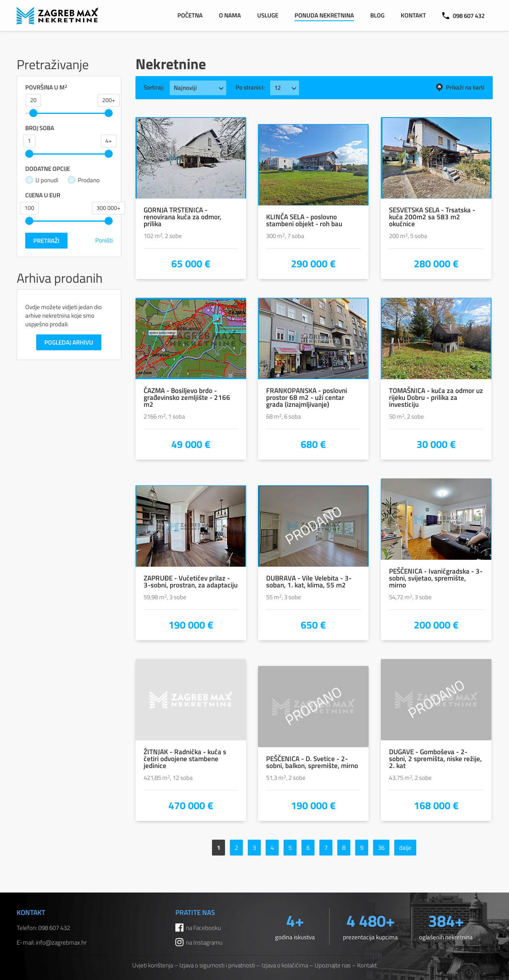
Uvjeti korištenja (153, 965)
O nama (230, 15)
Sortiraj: (154, 87)
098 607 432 (463, 16)
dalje (405, 848)
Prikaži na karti (460, 87)
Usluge (268, 15)
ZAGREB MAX (57, 16)
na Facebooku (203, 928)
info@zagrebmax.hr (61, 942)
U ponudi (42, 180)
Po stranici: (250, 87)
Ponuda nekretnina (324, 15)
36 (381, 848)
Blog (377, 15)
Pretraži (46, 241)
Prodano (84, 180)
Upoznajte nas (333, 965)
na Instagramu (204, 942)
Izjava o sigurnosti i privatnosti (217, 965)
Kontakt (413, 15)
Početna (190, 15)
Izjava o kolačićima (285, 965)
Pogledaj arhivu (69, 342)
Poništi (104, 240)
